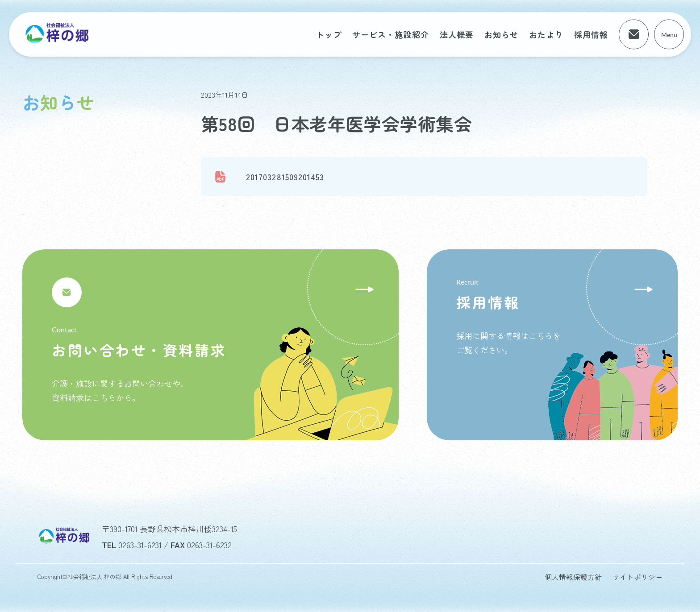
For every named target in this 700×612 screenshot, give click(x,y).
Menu (669, 35)
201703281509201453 (285, 177)
